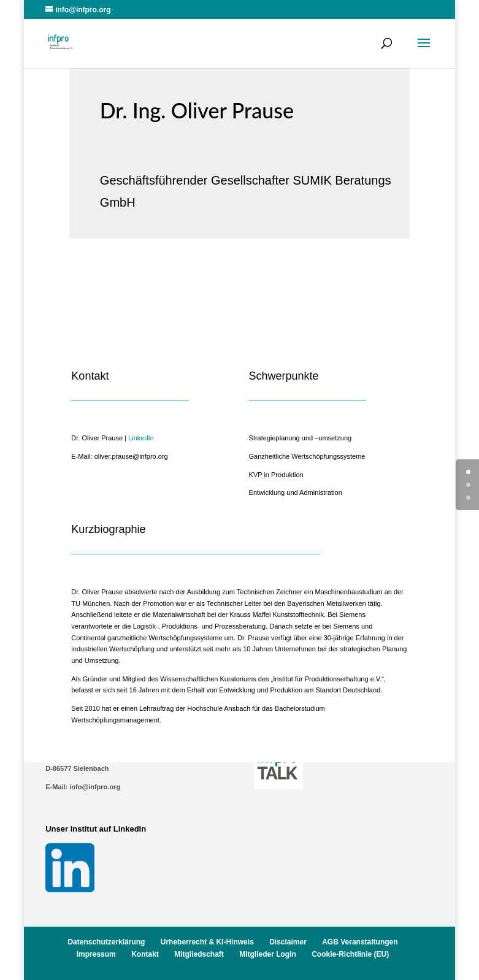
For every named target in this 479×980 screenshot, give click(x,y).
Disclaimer (288, 942)
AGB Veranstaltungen (360, 942)
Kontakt (145, 954)
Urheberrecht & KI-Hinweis (207, 942)
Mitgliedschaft (199, 954)
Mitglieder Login (268, 954)
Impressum (96, 954)
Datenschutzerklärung (106, 942)
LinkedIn (141, 438)
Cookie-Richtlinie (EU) (350, 954)
